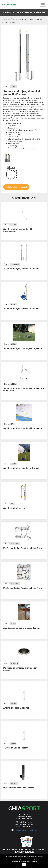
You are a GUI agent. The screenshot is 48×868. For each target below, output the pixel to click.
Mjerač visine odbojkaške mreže (19, 788)
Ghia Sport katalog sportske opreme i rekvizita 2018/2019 (24, 851)
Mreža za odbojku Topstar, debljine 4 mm (23, 588)
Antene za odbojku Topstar (16, 708)
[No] (45, 861)
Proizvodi (16, 20)
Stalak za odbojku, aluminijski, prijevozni (23, 348)
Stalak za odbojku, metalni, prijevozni (21, 468)
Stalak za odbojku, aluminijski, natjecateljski (18, 230)
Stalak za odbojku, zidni (15, 508)
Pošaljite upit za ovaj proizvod (16, 187)
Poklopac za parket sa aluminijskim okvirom (20, 669)
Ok (24, 864)
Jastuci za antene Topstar (16, 748)
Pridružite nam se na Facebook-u (26, 830)
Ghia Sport (6, 20)
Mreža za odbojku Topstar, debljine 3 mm (23, 548)
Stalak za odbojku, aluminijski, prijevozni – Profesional (24, 389)
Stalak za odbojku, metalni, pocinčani (21, 269)
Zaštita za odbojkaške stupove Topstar (22, 628)
